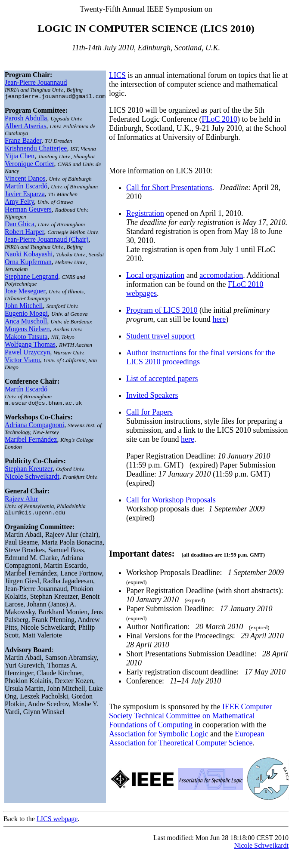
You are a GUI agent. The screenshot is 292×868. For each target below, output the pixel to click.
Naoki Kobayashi (29, 255)
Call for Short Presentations (169, 188)
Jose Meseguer (25, 292)
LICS (117, 75)
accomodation (221, 275)
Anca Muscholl (26, 322)
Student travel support (160, 336)
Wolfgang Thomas (30, 346)
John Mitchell (24, 307)
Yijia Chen (20, 157)
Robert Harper (24, 233)
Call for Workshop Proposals (171, 500)
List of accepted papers (162, 379)
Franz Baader (23, 142)
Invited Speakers (152, 395)
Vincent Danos (25, 180)
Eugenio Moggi (26, 315)
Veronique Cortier (29, 165)
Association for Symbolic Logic (158, 734)
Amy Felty (19, 203)
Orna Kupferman (28, 263)
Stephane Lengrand (31, 278)
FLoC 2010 (219, 119)
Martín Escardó (26, 187)
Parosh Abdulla (26, 119)
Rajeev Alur (21, 501)
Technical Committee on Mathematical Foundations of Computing (182, 720)
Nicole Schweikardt (32, 479)
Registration (145, 213)
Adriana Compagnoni (34, 427)
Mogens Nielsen (27, 330)
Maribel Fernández (31, 442)
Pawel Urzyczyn (27, 353)
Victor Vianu (22, 361)
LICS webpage (57, 819)
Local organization (155, 275)
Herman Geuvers (28, 211)
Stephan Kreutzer (29, 471)
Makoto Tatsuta (26, 338)
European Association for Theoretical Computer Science (187, 738)
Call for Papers (149, 412)
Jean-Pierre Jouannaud (36, 82)
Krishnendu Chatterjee (36, 149)
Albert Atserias (25, 127)
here (219, 319)
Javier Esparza (25, 195)
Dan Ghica (20, 225)
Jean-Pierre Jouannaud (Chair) (47, 241)
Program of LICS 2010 (162, 310)
